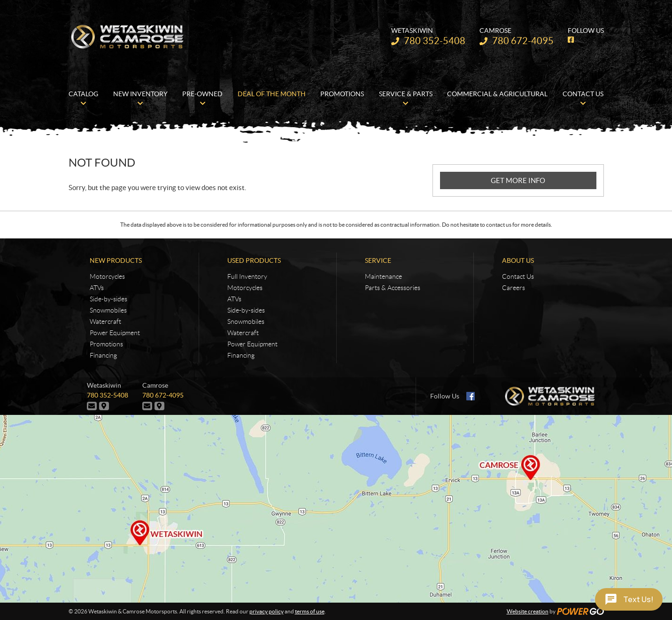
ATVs (97, 288)
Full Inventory (247, 276)
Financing (103, 355)
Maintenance (383, 276)
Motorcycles (107, 276)
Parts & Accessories (393, 288)
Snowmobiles (108, 310)
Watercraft (105, 321)
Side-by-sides (108, 299)
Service (378, 260)
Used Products (254, 260)
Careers (514, 288)
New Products (116, 260)
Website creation (528, 611)
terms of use (310, 611)
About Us (518, 260)
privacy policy (266, 611)
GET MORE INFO (518, 180)
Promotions (106, 344)
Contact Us (518, 276)
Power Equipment (115, 333)
